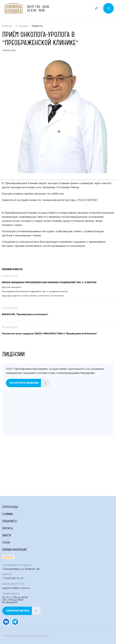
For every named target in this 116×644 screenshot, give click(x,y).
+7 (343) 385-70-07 (13, 578)
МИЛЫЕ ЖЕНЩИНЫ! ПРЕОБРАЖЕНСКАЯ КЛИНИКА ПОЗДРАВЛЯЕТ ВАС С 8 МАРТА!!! (49, 282)
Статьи (6, 542)
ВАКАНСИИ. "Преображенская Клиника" (25, 314)
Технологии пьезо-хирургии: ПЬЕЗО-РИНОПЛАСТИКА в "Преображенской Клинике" (50, 334)
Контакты (8, 528)
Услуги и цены (10, 507)
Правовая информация (14, 549)
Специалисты (10, 521)
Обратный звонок (23, 611)
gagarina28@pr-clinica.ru (16, 588)
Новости (7, 535)
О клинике (22, 26)
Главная (7, 26)
